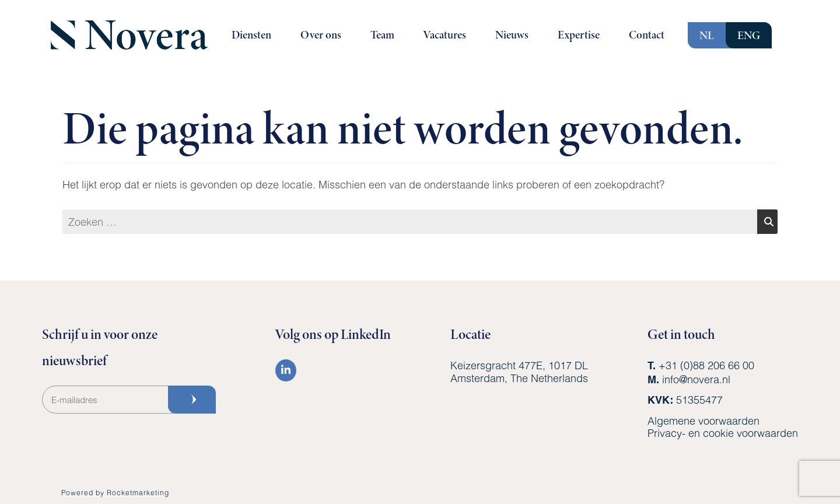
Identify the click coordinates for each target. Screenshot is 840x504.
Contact (647, 35)
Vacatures (445, 35)
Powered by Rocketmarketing (115, 492)
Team (382, 35)
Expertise (579, 35)
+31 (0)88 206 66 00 (706, 365)
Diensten (251, 35)
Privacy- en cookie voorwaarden (723, 433)
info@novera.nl (696, 379)
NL (707, 35)
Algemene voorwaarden (703, 421)
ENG (749, 35)
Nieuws (512, 35)
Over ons (321, 35)
